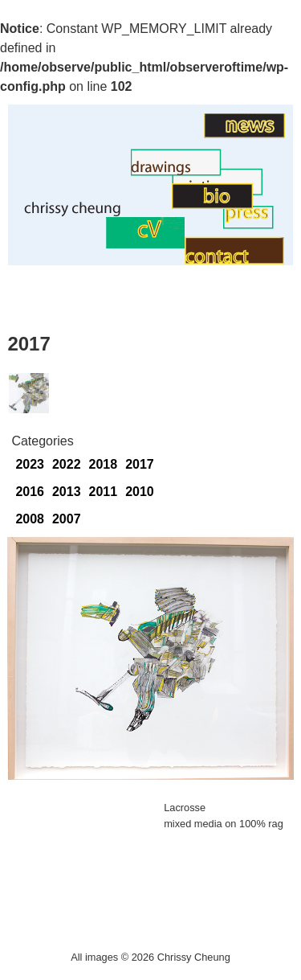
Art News (178, 134)
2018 (104, 464)
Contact (207, 226)
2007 (67, 519)
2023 (30, 464)
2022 (67, 464)
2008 (30, 519)
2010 (140, 492)
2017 (140, 464)
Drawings (104, 172)
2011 (104, 492)
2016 (30, 492)
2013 (67, 492)
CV (97, 244)
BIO (161, 205)
